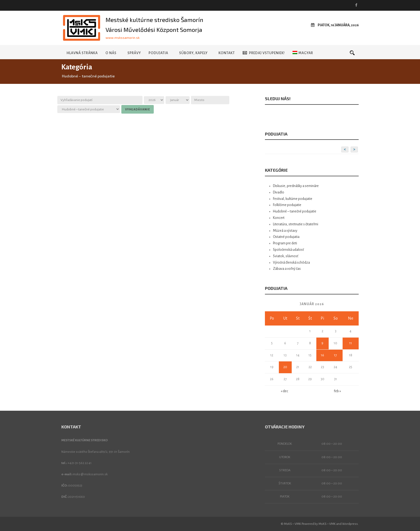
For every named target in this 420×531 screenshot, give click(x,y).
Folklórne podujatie (287, 205)
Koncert (279, 218)
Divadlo (279, 192)
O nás (111, 53)
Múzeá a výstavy (285, 231)
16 (322, 355)
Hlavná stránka (82, 53)
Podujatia (158, 53)
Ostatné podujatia (286, 237)
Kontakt (227, 53)
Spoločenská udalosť (288, 250)
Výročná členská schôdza (291, 263)
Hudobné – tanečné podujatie (295, 211)
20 (285, 367)
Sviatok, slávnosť (286, 256)
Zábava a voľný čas (287, 269)
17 (335, 355)
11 (351, 343)
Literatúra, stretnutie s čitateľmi (296, 224)
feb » (337, 391)
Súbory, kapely (193, 53)
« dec (284, 391)
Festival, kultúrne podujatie (293, 199)
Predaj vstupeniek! (264, 53)
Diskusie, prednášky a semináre (296, 186)
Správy (134, 53)
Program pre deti (285, 243)
